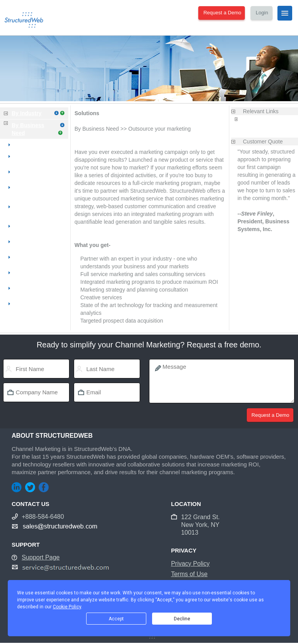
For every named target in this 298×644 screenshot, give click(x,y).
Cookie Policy (67, 607)
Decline (182, 619)
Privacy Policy (191, 564)
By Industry (27, 113)
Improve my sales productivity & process (38, 207)
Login (262, 13)
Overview (28, 145)
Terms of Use (189, 574)
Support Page (41, 557)
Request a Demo (222, 13)
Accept (116, 619)
